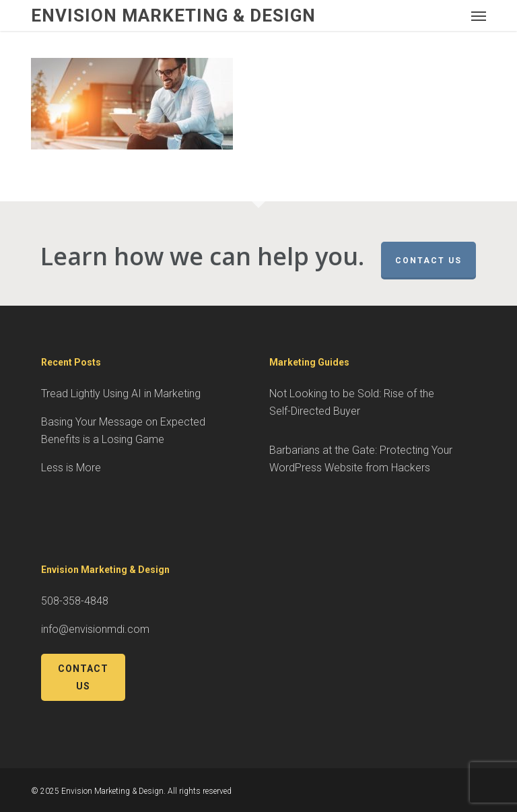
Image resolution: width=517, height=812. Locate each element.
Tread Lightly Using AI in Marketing (121, 394)
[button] (479, 15)
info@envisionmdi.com (95, 629)
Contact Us (428, 261)
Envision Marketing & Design (173, 15)
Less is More (71, 468)
